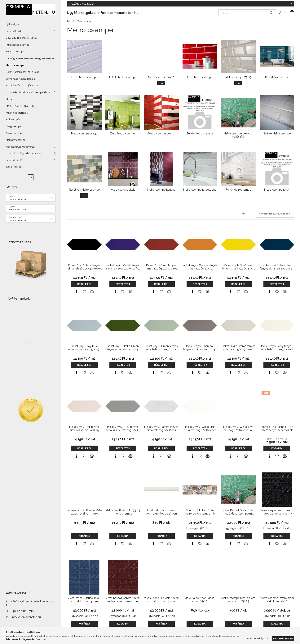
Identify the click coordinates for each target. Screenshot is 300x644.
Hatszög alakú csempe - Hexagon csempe (30, 58)
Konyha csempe (15, 51)
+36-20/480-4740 (23, 611)
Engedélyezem (283, 639)
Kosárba (277, 448)
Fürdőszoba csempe (18, 45)
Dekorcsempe (14, 133)
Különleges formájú (17, 113)
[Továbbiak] (161, 83)
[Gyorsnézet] (77, 292)
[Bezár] (291, 4)
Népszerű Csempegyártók (21, 147)
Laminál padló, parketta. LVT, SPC (25, 153)
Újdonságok (13, 24)
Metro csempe (15, 65)
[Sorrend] (275, 214)
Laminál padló (14, 160)
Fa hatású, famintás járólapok (22, 85)
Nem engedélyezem (258, 639)
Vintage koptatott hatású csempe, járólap (29, 92)
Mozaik (10, 99)
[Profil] (281, 13)
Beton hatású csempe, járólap (23, 72)
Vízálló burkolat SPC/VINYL (22, 38)
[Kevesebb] (31, 177)
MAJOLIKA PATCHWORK (20, 106)
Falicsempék (13, 119)
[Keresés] (247, 13)
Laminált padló (14, 31)
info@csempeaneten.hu (26, 617)
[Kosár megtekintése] (290, 13)
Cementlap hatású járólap (20, 79)
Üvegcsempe (13, 126)
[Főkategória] (69, 21)
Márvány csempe (16, 140)
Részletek (84, 284)
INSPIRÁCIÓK (13, 167)
